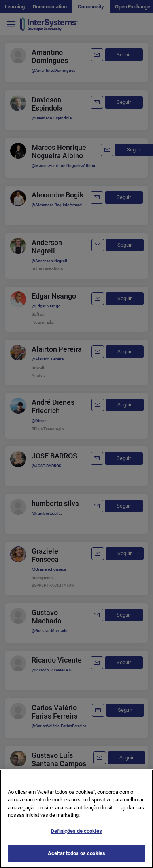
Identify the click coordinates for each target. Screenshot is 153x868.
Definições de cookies (76, 831)
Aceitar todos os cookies (76, 853)
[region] (76, 819)
